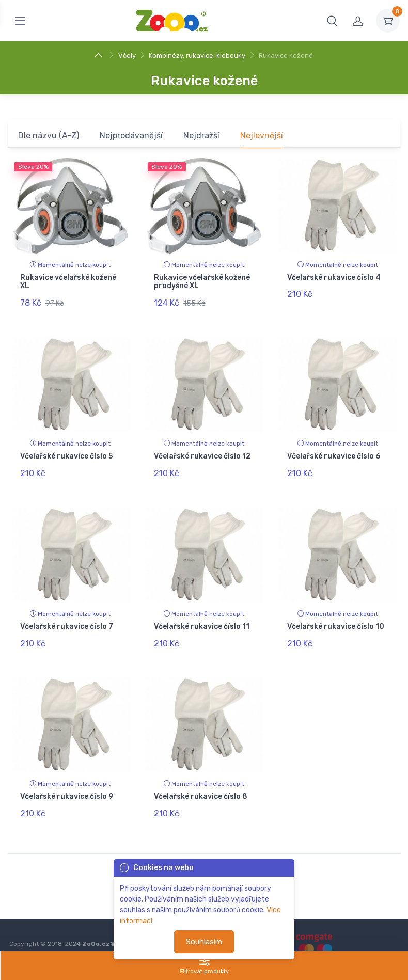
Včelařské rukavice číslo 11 (202, 615)
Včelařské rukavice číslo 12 (202, 451)
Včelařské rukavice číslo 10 (336, 615)
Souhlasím (204, 942)
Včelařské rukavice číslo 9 (67, 780)
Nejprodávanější (131, 136)
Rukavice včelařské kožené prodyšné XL (202, 282)
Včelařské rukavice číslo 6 (334, 451)
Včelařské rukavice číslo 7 (67, 615)
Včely (127, 56)
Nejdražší (201, 136)
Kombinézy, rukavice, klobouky (197, 56)
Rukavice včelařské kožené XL (68, 282)
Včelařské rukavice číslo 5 (66, 451)
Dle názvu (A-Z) (49, 136)
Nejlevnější (262, 136)
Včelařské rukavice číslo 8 (201, 780)
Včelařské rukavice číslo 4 (334, 278)
